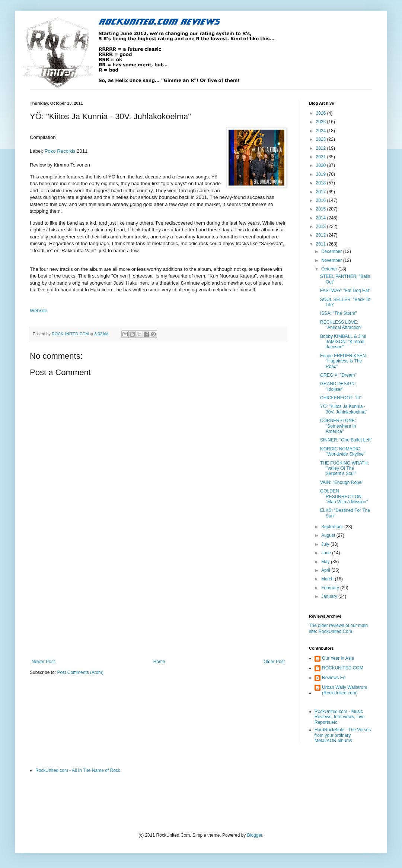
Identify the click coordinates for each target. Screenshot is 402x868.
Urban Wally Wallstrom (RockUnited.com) (344, 690)
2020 (322, 165)
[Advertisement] (158, 598)
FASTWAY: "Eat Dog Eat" (345, 291)
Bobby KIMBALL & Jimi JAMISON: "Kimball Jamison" (343, 342)
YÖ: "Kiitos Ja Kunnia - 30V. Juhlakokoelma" (344, 409)
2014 (322, 218)
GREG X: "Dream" (338, 375)
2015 (322, 209)
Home (159, 662)
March (328, 579)
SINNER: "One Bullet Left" (346, 440)
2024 (322, 131)
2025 (322, 122)
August (329, 535)
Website (39, 311)
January (330, 596)
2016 (322, 200)
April (326, 570)
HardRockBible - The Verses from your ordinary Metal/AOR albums (343, 735)
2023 (322, 139)
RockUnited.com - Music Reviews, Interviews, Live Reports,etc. (340, 717)
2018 (322, 183)
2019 (322, 174)
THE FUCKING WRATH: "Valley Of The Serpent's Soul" (344, 468)
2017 (322, 192)
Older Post (274, 662)
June (327, 553)
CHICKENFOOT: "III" (341, 398)
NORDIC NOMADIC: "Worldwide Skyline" (343, 452)
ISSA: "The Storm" (339, 313)
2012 (322, 235)
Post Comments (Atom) (80, 672)
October (330, 269)
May (326, 562)
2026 (322, 113)
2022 (322, 148)
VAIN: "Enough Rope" (342, 482)
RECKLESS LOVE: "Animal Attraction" (341, 325)
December (332, 251)
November (332, 260)
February (331, 588)
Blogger (255, 835)
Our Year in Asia (338, 658)
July (326, 544)
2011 (322, 244)
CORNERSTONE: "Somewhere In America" (338, 426)
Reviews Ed (334, 678)
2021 (322, 157)
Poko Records (60, 151)
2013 (322, 226)
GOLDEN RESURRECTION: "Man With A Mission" (344, 496)
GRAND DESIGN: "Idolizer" (338, 386)
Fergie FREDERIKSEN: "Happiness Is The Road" (344, 361)
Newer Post (43, 662)
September (333, 527)
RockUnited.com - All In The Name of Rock (78, 770)
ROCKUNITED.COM (343, 668)
